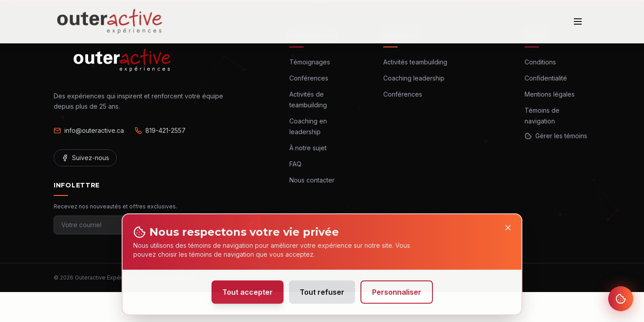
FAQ (295, 164)
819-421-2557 (160, 130)
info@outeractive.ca (89, 130)
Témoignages (310, 62)
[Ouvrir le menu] (578, 21)
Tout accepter (248, 295)
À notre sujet (308, 148)
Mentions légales (550, 94)
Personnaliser (397, 295)
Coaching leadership (414, 78)
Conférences (309, 78)
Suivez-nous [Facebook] (85, 158)
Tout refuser (322, 295)
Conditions (540, 62)
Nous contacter (312, 180)
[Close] (508, 231)
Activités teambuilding (415, 62)
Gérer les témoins (556, 136)
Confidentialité (546, 78)
